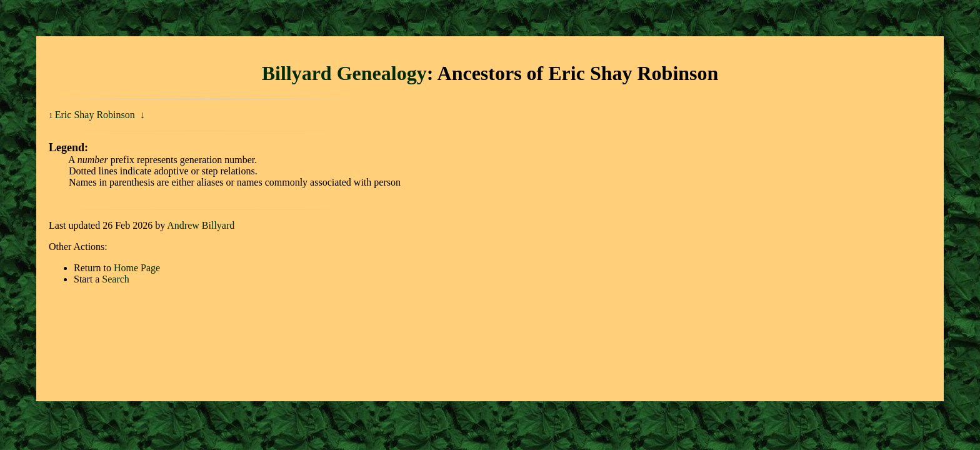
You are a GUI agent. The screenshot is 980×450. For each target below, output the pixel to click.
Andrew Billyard (201, 225)
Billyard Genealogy (344, 73)
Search (116, 279)
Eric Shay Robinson (96, 115)
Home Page (137, 268)
